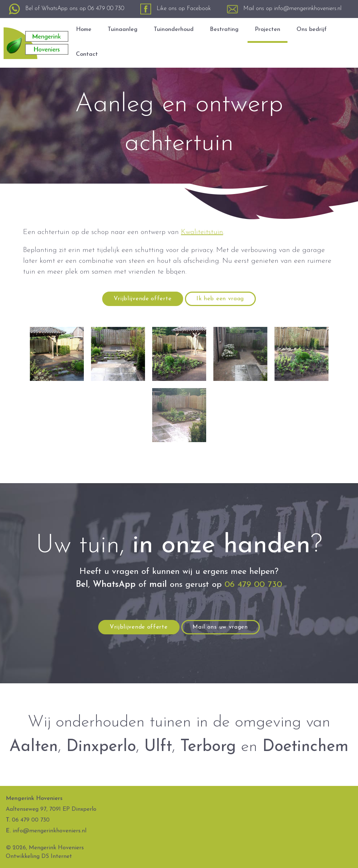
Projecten (268, 30)
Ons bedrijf (312, 30)
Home (84, 30)
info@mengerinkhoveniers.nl (308, 9)
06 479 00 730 (106, 9)
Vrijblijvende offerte (143, 299)
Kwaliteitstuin (202, 232)
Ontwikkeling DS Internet (39, 856)
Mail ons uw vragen (220, 627)
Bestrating (224, 30)
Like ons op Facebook (184, 9)
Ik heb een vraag (220, 299)
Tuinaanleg (123, 30)
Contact (87, 54)
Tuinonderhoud (174, 30)
